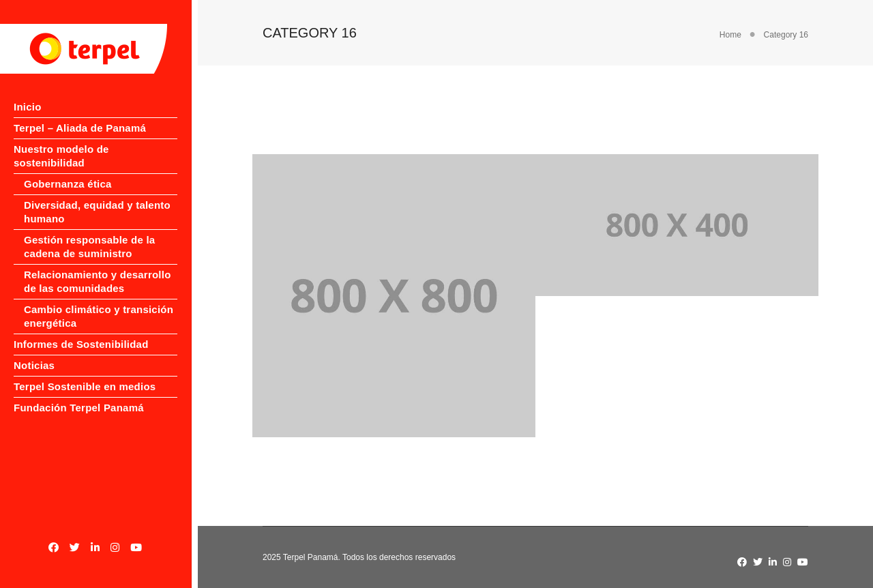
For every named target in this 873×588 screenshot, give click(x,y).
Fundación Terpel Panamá (79, 394)
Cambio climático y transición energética (99, 303)
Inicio (28, 107)
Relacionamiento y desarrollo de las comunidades (98, 268)
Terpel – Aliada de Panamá (80, 128)
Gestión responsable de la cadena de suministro (89, 233)
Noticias (34, 352)
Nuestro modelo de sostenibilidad (98, 149)
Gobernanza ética (68, 170)
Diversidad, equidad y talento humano (97, 198)
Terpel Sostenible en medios (85, 373)
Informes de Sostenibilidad (81, 330)
